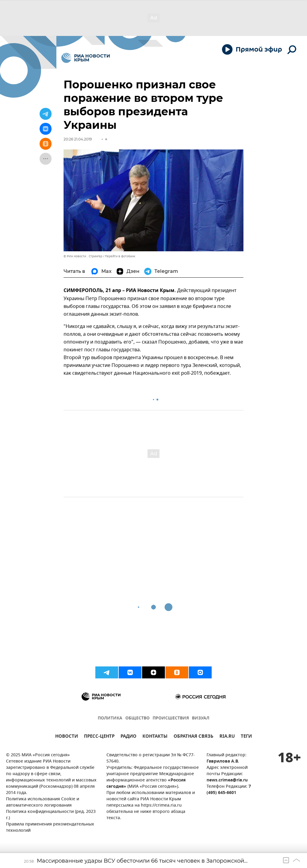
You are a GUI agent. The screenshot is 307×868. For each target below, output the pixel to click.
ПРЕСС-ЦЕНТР (99, 737)
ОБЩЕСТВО (137, 718)
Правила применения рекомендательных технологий (50, 828)
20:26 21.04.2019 (78, 139)
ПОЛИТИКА (110, 718)
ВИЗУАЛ (201, 718)
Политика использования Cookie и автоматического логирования (43, 802)
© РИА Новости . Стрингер (83, 256)
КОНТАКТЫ (155, 737)
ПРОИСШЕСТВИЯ (171, 718)
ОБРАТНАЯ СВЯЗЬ (194, 737)
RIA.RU (227, 737)
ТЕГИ (246, 737)
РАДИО (128, 737)
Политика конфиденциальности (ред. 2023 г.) (51, 815)
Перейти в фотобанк (120, 256)
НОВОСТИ (67, 737)
